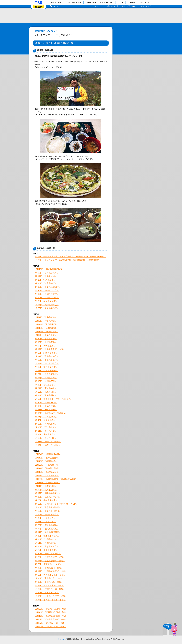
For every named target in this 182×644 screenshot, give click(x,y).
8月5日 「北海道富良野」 (46, 353)
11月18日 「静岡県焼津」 (46, 328)
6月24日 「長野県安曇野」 (47, 374)
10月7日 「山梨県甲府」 (46, 335)
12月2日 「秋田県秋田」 (46, 321)
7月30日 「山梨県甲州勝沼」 (48, 507)
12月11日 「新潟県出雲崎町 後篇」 (51, 616)
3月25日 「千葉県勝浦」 (46, 410)
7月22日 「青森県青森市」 (47, 360)
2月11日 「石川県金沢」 (46, 431)
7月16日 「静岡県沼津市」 (47, 515)
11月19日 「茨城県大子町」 (47, 468)
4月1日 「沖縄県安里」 (45, 280)
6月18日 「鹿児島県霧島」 (47, 529)
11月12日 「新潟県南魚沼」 (47, 472)
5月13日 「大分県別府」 (46, 395)
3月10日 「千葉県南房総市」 (48, 287)
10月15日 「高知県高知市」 (47, 483)
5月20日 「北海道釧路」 (46, 392)
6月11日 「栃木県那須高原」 (48, 532)
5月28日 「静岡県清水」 (46, 539)
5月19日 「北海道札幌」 (46, 276)
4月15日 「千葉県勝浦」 (46, 406)
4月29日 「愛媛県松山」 (46, 403)
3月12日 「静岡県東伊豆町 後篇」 (51, 571)
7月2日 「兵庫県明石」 (45, 522)
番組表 (39, 7)
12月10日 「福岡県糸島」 (46, 461)
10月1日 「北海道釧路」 (46, 486)
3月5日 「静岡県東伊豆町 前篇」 (50, 575)
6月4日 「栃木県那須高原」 (47, 536)
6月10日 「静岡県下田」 (46, 381)
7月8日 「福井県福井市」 (46, 367)
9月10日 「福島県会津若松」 (48, 497)
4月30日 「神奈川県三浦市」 (48, 554)
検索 (56, 6)
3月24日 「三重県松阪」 (46, 283)
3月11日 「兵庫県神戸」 (46, 417)
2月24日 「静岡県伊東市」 (47, 291)
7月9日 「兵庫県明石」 (45, 518)
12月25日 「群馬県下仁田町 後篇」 (51, 609)
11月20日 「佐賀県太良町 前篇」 (50, 627)
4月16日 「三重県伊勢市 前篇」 (50, 561)
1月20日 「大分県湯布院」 (47, 308)
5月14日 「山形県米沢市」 (47, 546)
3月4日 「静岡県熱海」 (45, 420)
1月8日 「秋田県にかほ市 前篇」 (50, 600)
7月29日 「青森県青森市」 (47, 356)
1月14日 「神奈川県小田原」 (48, 445)
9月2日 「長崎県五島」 (45, 346)
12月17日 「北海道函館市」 (47, 458)
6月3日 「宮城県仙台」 (45, 385)
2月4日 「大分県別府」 (45, 434)
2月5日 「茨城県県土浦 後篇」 (49, 586)
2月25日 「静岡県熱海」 (46, 424)
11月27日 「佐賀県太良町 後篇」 (50, 623)
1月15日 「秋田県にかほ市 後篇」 (51, 596)
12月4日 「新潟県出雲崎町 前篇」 (51, 619)
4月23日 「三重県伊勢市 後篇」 (50, 557)
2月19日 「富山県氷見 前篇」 (49, 582)
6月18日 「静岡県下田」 (46, 378)
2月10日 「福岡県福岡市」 (47, 298)
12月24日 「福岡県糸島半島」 (48, 454)
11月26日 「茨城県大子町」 (47, 465)
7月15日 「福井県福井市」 (47, 364)
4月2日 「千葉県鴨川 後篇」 (48, 564)
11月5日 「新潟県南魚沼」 (47, 476)
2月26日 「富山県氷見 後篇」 (49, 578)
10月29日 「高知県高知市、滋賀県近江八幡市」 (56, 479)
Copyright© (62, 639)
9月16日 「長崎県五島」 (46, 342)
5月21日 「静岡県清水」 (46, 543)
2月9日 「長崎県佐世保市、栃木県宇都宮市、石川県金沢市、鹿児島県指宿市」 (70, 257)
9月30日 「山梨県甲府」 (46, 339)
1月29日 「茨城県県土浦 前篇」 (50, 589)
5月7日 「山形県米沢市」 (46, 550)
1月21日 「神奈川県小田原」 (48, 442)
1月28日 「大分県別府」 (46, 438)
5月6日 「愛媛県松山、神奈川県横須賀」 (53, 399)
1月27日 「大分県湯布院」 (47, 305)
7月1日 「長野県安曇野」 (46, 371)
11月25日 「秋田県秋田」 (46, 324)
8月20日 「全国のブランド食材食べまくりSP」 (56, 504)
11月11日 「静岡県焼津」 (46, 332)
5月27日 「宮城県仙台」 (46, 388)
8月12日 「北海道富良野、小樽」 (50, 349)
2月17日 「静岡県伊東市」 (47, 294)
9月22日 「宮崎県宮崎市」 (47, 273)
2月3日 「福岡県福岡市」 (46, 301)
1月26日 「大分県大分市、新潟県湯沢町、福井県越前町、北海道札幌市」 (68, 260)
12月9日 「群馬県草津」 (46, 317)
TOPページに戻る (45, 43)
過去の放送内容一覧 (65, 43)
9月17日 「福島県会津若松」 (48, 493)
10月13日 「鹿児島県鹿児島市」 (49, 269)
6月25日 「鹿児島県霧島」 (47, 525)
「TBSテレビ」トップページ (39, 3)
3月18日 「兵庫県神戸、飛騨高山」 (51, 413)
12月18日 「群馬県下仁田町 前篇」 (51, 612)
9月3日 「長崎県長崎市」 (46, 500)
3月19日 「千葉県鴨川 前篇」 (49, 568)
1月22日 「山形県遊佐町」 (47, 593)
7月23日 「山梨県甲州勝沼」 (48, 511)
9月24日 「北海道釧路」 (46, 490)
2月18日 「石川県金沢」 (46, 427)
